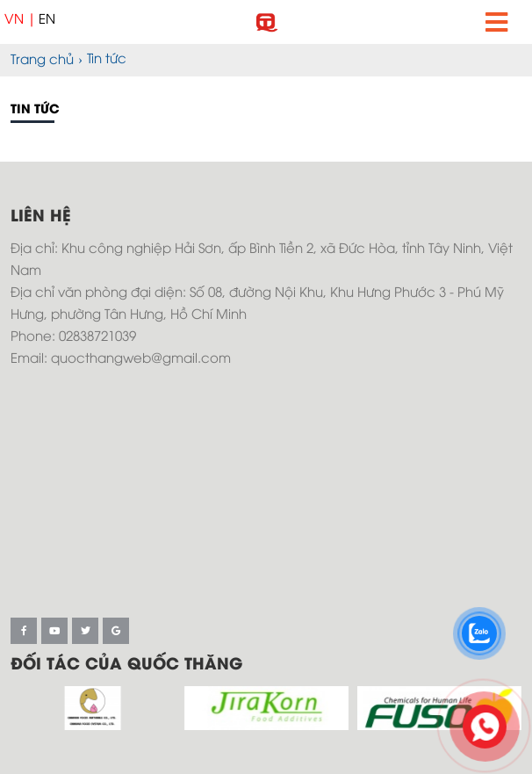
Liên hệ (41, 217)
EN (47, 20)
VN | (20, 20)
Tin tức (35, 110)
